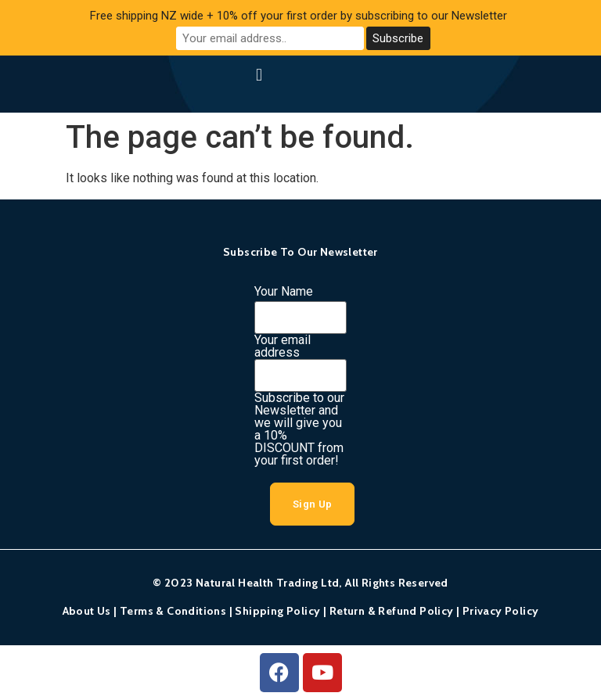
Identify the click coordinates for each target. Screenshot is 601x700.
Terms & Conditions (173, 611)
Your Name (284, 292)
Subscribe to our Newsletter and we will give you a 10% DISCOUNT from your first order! (299, 429)
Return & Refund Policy (392, 611)
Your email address (283, 346)
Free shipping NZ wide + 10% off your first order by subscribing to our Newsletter (299, 16)
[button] (259, 75)
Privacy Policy (501, 611)
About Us (87, 611)
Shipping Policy (277, 611)
